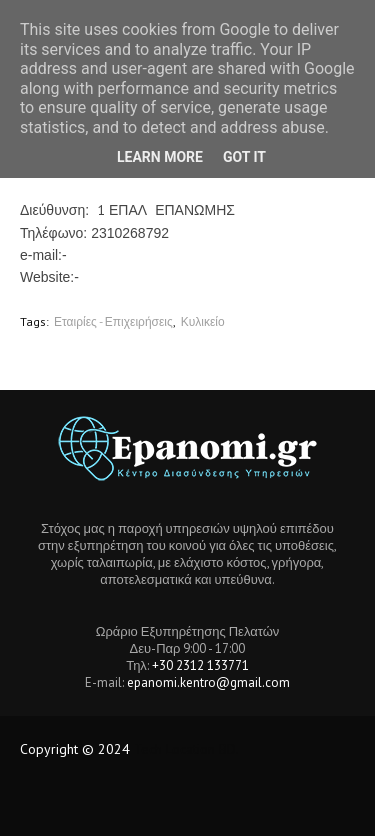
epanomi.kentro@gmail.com (208, 682)
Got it (244, 157)
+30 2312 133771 (200, 665)
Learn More (160, 157)
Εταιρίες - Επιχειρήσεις (113, 321)
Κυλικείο (203, 321)
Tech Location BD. (186, 749)
